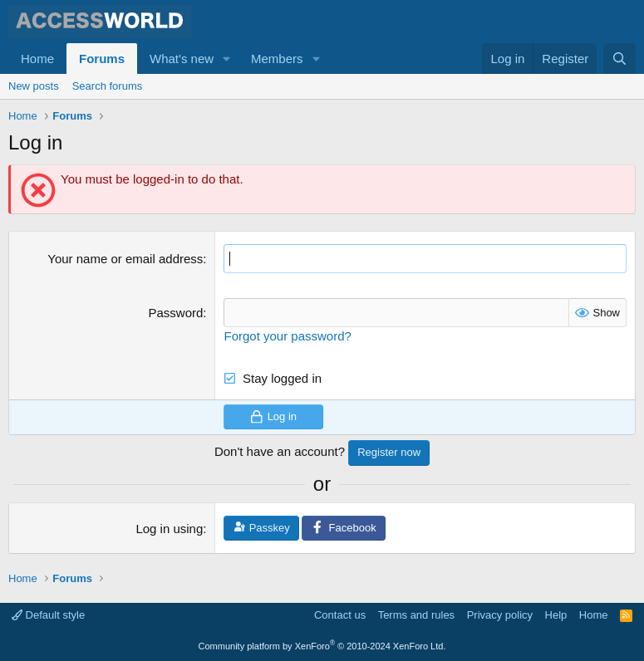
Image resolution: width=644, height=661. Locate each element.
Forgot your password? (287, 336)
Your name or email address (125, 259)
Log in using (169, 529)
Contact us (340, 615)
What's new (182, 59)
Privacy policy (500, 615)
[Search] (619, 59)
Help (556, 615)
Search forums (108, 86)
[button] (227, 59)
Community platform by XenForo (322, 646)
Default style (48, 615)
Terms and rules (416, 615)
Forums (102, 59)
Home (37, 59)
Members (277, 59)
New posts (34, 86)
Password (175, 313)
